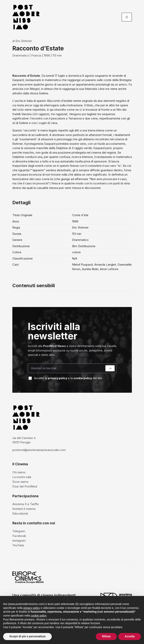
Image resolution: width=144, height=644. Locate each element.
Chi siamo (19, 472)
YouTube (18, 545)
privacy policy (58, 378)
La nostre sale (22, 477)
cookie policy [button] (39, 616)
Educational (20, 513)
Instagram (19, 541)
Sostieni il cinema (24, 509)
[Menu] (127, 17)
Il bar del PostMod (25, 486)
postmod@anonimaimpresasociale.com (39, 450)
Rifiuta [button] (106, 636)
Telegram (19, 531)
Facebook (19, 536)
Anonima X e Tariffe (26, 504)
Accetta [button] (130, 636)
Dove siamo (20, 482)
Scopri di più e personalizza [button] (27, 636)
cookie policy (83, 378)
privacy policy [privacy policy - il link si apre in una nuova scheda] (32, 608)
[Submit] (110, 368)
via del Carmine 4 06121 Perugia (24, 440)
